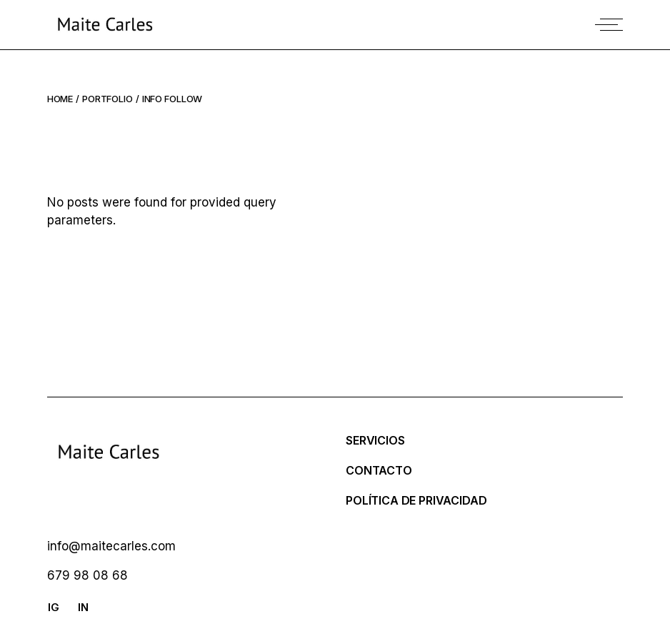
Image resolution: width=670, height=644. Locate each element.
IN (83, 607)
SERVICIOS (375, 440)
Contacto (379, 470)
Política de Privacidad (416, 500)
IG (54, 607)
